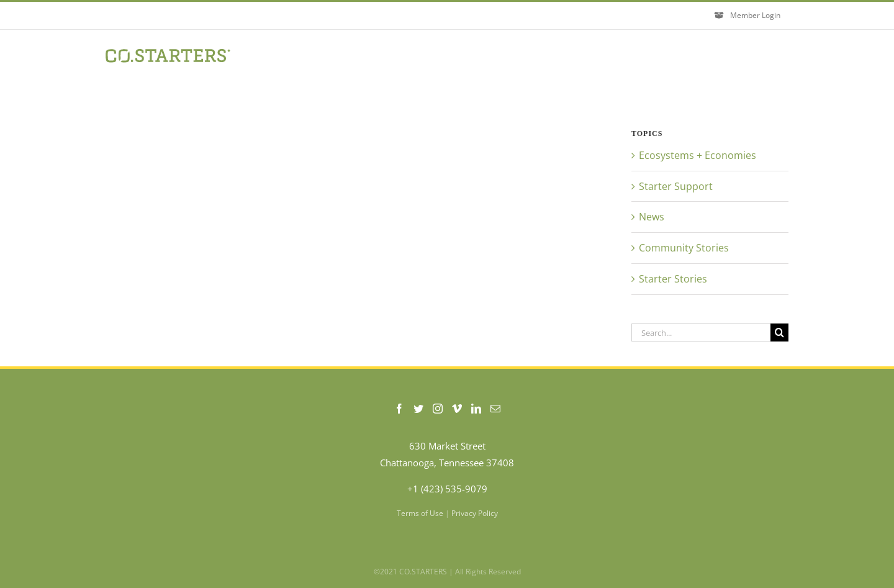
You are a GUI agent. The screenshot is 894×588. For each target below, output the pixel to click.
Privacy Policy (475, 513)
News (652, 217)
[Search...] (701, 332)
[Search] (779, 332)
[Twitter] (418, 409)
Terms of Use (420, 513)
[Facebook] (399, 409)
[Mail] (495, 409)
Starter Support (676, 186)
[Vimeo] (457, 409)
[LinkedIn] (476, 409)
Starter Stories (673, 279)
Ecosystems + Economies (698, 155)
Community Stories (684, 248)
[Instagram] (438, 409)
